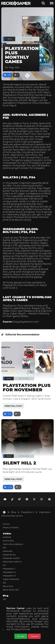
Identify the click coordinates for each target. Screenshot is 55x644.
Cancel (34, 636)
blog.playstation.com (26, 322)
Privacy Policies (21, 629)
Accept (21, 636)
